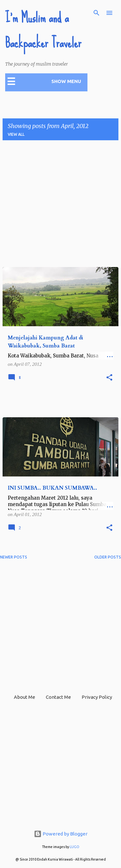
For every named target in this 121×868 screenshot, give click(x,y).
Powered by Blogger (61, 834)
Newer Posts (14, 557)
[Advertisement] (60, 206)
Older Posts (108, 557)
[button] (109, 378)
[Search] (96, 13)
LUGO (75, 847)
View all (16, 134)
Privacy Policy (97, 697)
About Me (25, 697)
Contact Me (58, 697)
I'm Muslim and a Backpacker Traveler (43, 30)
